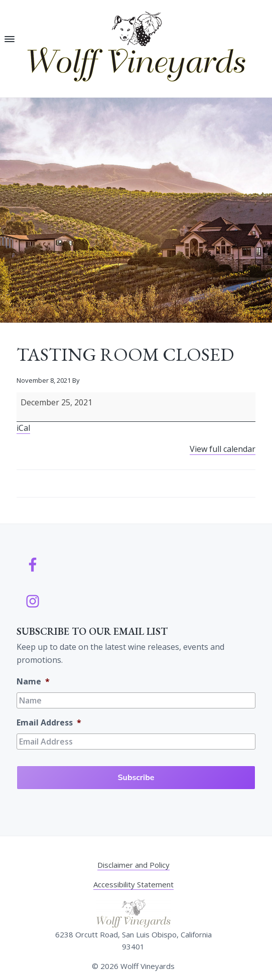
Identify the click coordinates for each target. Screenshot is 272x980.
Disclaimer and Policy (133, 865)
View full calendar (223, 449)
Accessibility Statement (133, 884)
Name (33, 682)
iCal (23, 428)
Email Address (49, 723)
